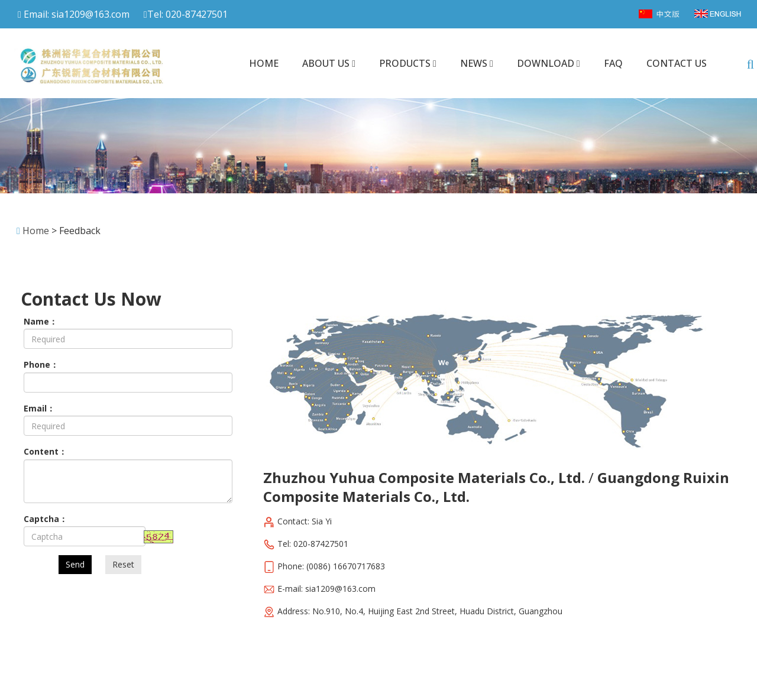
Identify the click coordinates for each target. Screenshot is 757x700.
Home (264, 63)
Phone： (41, 364)
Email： (39, 408)
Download (549, 63)
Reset (123, 564)
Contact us (677, 63)
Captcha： (46, 519)
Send (75, 564)
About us (329, 63)
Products (408, 63)
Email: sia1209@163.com (74, 14)
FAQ (613, 63)
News (477, 63)
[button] (354, 63)
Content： (45, 451)
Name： (41, 321)
